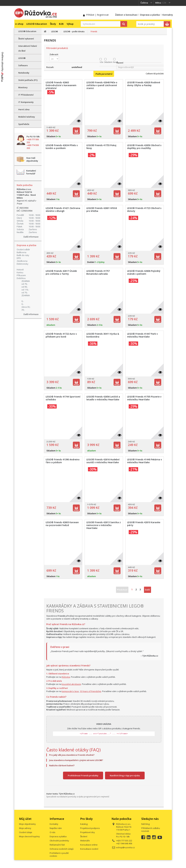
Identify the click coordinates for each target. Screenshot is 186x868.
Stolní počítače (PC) (28, 80)
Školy (53, 24)
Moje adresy (25, 828)
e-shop (19, 24)
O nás (53, 832)
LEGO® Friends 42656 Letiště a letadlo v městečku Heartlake (103, 398)
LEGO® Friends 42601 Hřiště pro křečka (102, 210)
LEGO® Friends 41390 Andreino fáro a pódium (63, 461)
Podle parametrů (104, 74)
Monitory (23, 87)
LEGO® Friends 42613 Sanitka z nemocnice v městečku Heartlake (104, 525)
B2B (61, 24)
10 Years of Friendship (90, 691)
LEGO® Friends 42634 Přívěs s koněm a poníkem (62, 147)
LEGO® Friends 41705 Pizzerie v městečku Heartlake (144, 398)
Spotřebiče (24, 124)
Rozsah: (50, 67)
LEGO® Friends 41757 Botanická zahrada (98, 272)
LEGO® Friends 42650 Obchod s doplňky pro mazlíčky (144, 147)
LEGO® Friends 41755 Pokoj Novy (101, 147)
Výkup (70, 24)
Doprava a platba (150, 15)
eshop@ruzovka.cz (125, 847)
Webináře (85, 841)
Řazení (120, 63)
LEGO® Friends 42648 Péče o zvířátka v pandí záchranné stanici (102, 85)
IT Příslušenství (26, 95)
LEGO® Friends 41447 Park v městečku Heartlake (142, 335)
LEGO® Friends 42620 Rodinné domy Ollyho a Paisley (144, 84)
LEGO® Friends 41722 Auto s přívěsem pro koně (61, 335)
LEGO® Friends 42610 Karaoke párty (144, 524)
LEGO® (22, 58)
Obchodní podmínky (59, 841)
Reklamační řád (57, 845)
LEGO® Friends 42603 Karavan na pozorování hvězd (62, 524)
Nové (115, 62)
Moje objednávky (27, 824)
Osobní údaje (26, 832)
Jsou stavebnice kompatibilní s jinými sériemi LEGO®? (76, 760)
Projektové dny (88, 832)
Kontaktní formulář (31, 172)
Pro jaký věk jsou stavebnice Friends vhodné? (72, 755)
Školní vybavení (26, 39)
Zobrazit (54, 54)
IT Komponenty (26, 102)
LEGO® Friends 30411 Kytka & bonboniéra (103, 335)
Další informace (31, 237)
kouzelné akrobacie (71, 684)
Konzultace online (89, 845)
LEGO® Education (37, 24)
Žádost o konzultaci (126, 15)
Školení (84, 836)
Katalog (84, 824)
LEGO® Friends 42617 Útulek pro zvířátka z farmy (61, 272)
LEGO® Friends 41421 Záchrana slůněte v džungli (63, 210)
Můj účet (25, 819)
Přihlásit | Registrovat (97, 15)
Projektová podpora (90, 828)
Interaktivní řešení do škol (28, 48)
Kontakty (168, 15)
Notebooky (24, 73)
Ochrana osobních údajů (62, 849)
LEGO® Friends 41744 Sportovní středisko (63, 398)
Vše (102, 62)
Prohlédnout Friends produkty (83, 775)
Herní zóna (24, 109)
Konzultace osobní (89, 849)
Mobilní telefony (27, 117)
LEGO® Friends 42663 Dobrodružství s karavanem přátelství (61, 85)
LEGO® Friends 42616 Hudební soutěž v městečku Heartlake (103, 461)
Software (23, 65)
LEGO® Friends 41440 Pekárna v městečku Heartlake (144, 461)
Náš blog (145, 824)
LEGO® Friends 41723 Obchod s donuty (144, 210)
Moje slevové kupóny (29, 836)
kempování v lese (70, 691)
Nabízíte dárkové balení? (62, 765)
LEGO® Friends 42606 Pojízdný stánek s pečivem (144, 272)
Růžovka (66, 677)
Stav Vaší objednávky (32, 159)
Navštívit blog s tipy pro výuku (125, 775)
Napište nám (56, 828)
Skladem (108, 62)
